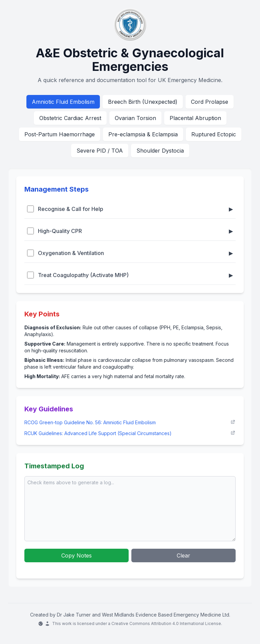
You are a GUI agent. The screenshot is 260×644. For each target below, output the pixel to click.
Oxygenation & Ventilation (130, 253)
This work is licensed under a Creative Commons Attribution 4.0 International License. (130, 624)
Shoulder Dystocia (160, 151)
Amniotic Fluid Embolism (63, 102)
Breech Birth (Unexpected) (143, 102)
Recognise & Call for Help (130, 209)
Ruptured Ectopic (214, 134)
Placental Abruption (195, 118)
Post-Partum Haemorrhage (60, 134)
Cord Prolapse (210, 102)
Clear (183, 555)
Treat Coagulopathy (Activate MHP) (130, 275)
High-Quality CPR (130, 231)
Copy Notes (77, 555)
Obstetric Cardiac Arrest (70, 118)
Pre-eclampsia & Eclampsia (143, 134)
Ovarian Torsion (135, 118)
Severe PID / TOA (100, 151)
